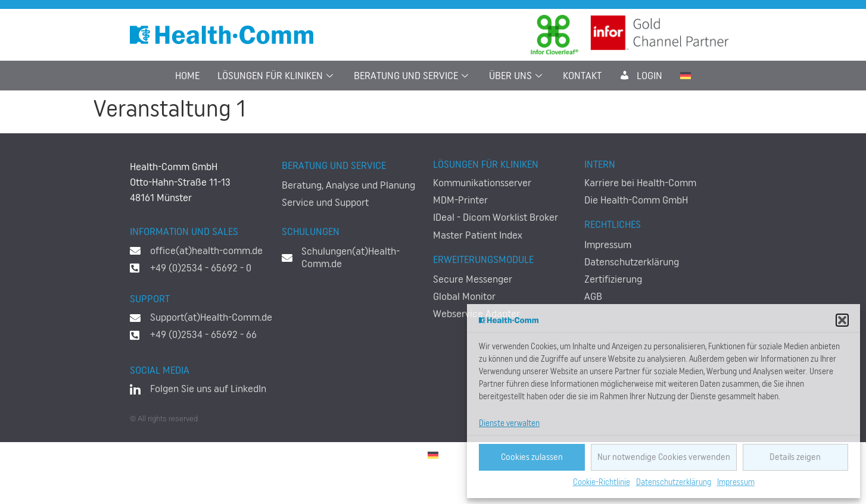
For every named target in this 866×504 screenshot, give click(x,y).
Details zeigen (795, 457)
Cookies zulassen (532, 457)
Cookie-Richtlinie (602, 483)
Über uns (517, 76)
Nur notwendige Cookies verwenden (664, 457)
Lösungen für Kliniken (277, 76)
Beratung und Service (412, 76)
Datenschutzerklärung (674, 483)
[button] (842, 320)
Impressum (736, 483)
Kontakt (582, 76)
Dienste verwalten (509, 424)
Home (187, 76)
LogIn (641, 76)
